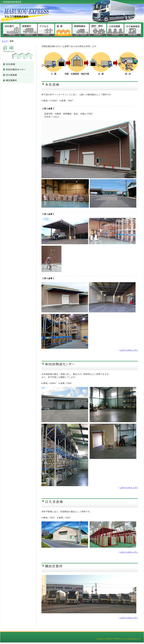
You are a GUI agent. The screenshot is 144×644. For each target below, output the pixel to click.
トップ (5, 41)
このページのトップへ (129, 350)
